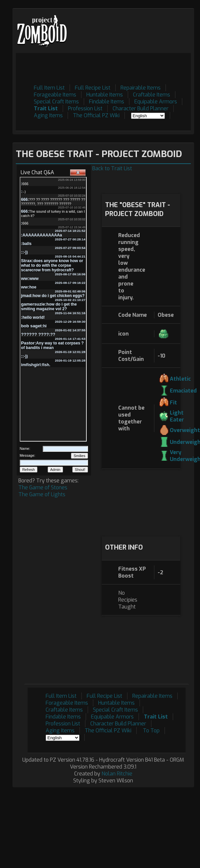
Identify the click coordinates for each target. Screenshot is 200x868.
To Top (151, 731)
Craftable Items (152, 95)
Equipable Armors (156, 102)
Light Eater (177, 416)
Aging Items (48, 115)
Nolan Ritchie (117, 774)
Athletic (180, 379)
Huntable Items (105, 95)
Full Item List (49, 88)
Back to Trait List (112, 168)
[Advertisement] (141, 502)
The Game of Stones (43, 488)
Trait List (46, 109)
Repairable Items (141, 88)
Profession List (85, 109)
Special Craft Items (56, 102)
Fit (173, 403)
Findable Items (107, 102)
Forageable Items (55, 95)
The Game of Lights (42, 494)
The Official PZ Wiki (96, 115)
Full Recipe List (93, 88)
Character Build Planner (141, 109)
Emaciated (183, 391)
